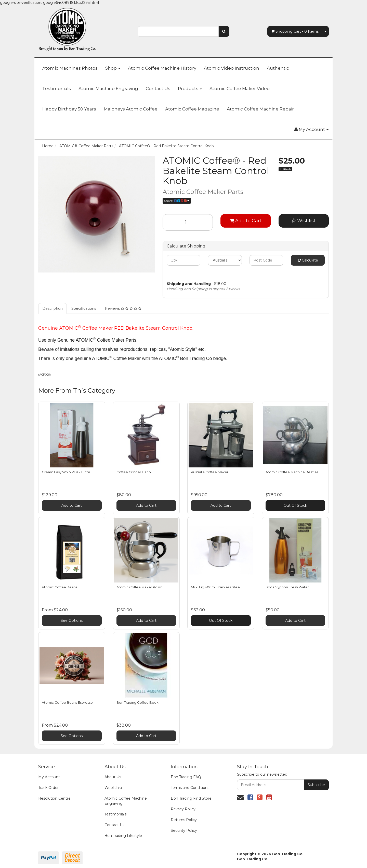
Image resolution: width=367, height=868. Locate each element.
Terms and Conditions (190, 788)
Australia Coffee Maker (210, 472)
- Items (295, 31)
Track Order (48, 788)
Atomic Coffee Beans (60, 587)
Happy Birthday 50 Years (69, 109)
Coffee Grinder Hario (134, 472)
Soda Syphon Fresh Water (287, 587)
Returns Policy (184, 820)
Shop (113, 68)
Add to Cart (246, 221)
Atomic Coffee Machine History (162, 68)
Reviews (123, 308)
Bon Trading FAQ (186, 777)
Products (190, 89)
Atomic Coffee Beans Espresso (67, 702)
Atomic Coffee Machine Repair (260, 109)
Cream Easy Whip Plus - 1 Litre (66, 472)
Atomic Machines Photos (70, 68)
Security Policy (184, 830)
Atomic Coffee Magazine (192, 109)
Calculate (308, 260)
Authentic (278, 68)
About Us (113, 777)
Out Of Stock (295, 505)
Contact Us (158, 89)
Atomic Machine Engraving (108, 89)
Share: (177, 201)
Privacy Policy (183, 809)
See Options (72, 621)
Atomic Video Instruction (232, 68)
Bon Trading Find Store (191, 798)
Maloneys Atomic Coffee (131, 109)
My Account (49, 777)
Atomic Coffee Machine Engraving (126, 801)
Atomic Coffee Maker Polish (140, 587)
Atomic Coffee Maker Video (240, 89)
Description (53, 308)
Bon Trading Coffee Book (137, 702)
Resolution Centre (54, 798)
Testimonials (57, 89)
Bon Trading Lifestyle (123, 836)
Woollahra (113, 788)
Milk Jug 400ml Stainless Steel (216, 587)
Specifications (84, 308)
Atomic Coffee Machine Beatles (292, 472)
